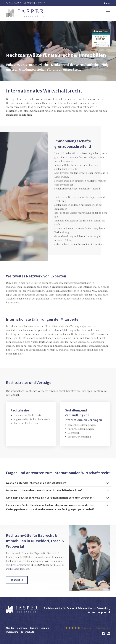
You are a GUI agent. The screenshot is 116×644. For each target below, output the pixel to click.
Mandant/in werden (16, 628)
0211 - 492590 (13, 3)
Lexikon (45, 628)
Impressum (12, 632)
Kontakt (15, 584)
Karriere (34, 628)
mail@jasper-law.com (35, 3)
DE (105, 3)
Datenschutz (27, 632)
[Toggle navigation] (108, 13)
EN (109, 3)
